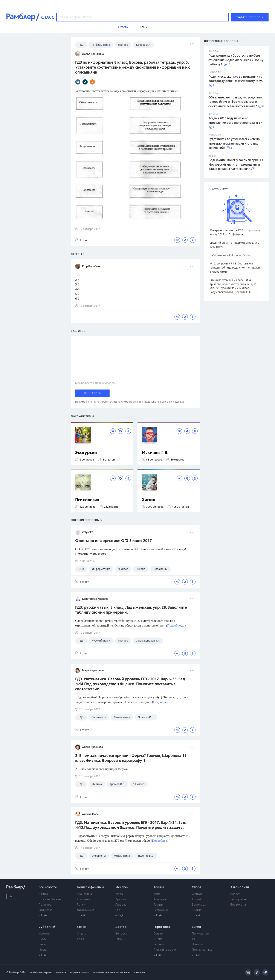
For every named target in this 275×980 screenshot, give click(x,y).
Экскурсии (86, 453)
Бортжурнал (239, 905)
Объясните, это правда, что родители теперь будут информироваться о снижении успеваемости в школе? (235, 102)
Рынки (81, 905)
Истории (45, 934)
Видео (196, 927)
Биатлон (197, 910)
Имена (158, 939)
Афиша (159, 887)
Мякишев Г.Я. (155, 453)
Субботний (47, 927)
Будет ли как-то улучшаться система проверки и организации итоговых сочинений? (234, 144)
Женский (122, 887)
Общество (46, 910)
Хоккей (197, 899)
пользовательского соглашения (164, 402)
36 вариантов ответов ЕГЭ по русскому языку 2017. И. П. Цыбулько (235, 232)
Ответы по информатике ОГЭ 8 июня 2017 (113, 541)
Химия (148, 500)
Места (43, 950)
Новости (236, 894)
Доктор (121, 927)
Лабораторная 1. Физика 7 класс (231, 255)
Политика (45, 905)
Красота (121, 899)
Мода (119, 894)
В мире (44, 894)
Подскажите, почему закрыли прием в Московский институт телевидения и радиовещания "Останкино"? (236, 165)
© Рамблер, (13, 972)
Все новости (48, 887)
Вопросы (121, 934)
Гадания (159, 945)
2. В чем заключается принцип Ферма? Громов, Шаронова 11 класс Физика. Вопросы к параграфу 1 (131, 758)
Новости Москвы (50, 899)
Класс (81, 927)
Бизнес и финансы (90, 887)
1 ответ (82, 240)
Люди (43, 939)
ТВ (193, 939)
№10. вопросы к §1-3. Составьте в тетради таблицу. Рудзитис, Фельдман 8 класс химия (235, 268)
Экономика (84, 894)
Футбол (197, 894)
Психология (87, 500)
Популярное (200, 934)
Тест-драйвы (239, 899)
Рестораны (161, 910)
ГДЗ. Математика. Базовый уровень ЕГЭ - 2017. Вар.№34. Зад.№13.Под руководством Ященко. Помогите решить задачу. (131, 825)
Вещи (42, 945)
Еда (118, 910)
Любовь (121, 905)
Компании (84, 899)
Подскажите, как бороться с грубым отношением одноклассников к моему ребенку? (236, 60)
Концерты (160, 899)
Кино (157, 894)
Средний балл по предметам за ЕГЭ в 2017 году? (234, 245)
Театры (158, 905)
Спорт (196, 887)
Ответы (82, 934)
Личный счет (85, 910)
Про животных (202, 950)
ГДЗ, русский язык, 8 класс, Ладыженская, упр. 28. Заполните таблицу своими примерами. (131, 610)
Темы (80, 939)
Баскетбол (199, 905)
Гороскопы (162, 927)
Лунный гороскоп (166, 950)
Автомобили (240, 887)
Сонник (159, 934)
